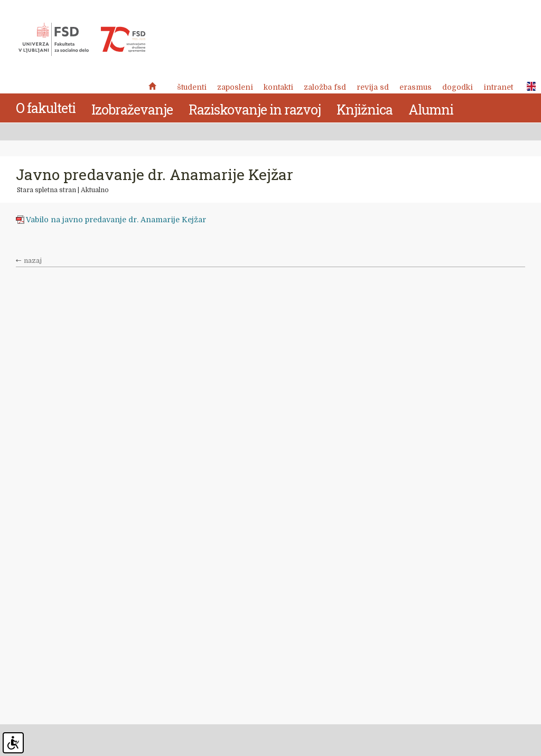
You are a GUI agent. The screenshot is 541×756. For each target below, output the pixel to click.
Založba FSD (325, 87)
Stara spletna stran (46, 190)
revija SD (373, 87)
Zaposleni (235, 87)
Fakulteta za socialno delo (82, 40)
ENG (528, 87)
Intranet (498, 87)
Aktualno (95, 190)
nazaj (33, 261)
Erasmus (416, 87)
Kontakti (278, 87)
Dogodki (458, 87)
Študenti (192, 87)
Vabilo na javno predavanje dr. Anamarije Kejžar (117, 220)
